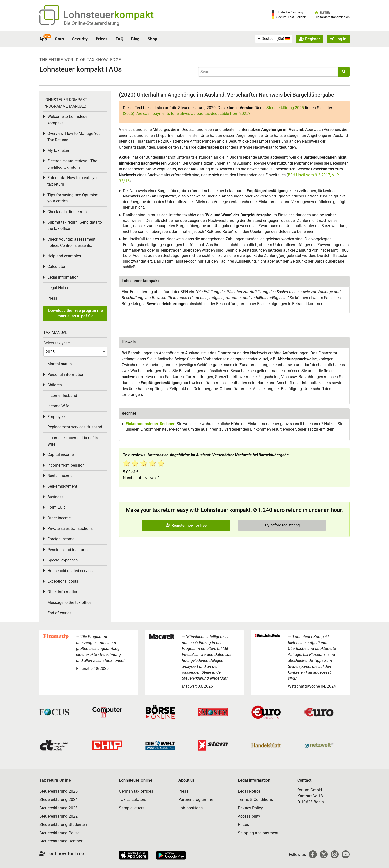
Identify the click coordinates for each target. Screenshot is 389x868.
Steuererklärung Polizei (60, 833)
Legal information (63, 277)
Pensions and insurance (68, 550)
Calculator (56, 266)
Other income (59, 518)
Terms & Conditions (255, 799)
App (43, 39)
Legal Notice (58, 288)
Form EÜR (56, 507)
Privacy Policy (250, 808)
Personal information (66, 375)
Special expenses (63, 560)
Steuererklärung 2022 (59, 816)
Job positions (191, 808)
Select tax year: (57, 343)
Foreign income (61, 539)
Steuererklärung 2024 (59, 799)
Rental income (60, 476)
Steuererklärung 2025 (285, 108)
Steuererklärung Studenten (63, 825)
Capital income (61, 455)
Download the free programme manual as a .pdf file (76, 313)
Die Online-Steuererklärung (92, 23)
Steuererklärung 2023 (59, 808)
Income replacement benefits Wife (73, 441)
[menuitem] (274, 39)
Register (310, 39)
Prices (102, 39)
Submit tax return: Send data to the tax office (75, 225)
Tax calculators (132, 799)
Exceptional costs (63, 581)
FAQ (119, 39)
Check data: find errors (67, 212)
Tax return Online (55, 780)
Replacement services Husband (75, 427)
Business (55, 497)
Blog (135, 39)
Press (52, 298)
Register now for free (186, 525)
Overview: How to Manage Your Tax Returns (75, 137)
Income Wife (58, 406)
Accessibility (249, 816)
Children (55, 385)
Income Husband (62, 396)
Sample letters (132, 808)
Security (80, 39)
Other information (63, 592)
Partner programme (196, 799)
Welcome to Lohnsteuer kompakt (68, 120)
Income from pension (66, 465)
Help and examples (64, 256)
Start (59, 39)
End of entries (59, 613)
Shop (152, 39)
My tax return (59, 151)
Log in (338, 39)
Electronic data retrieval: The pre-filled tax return (72, 164)
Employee (56, 417)
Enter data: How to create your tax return (74, 181)
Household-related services (71, 571)
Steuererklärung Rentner (61, 841)
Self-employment (62, 486)
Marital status (60, 364)
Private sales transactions (70, 528)
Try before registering (282, 525)
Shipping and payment (258, 833)
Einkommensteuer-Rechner (150, 424)
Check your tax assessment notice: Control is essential (71, 242)
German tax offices (136, 791)
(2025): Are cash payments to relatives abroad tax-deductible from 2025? (187, 114)
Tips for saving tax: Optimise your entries (73, 198)
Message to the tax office (69, 602)
